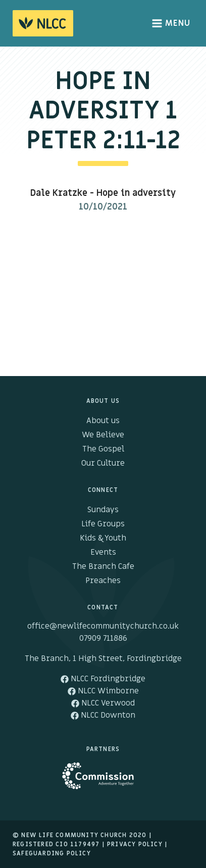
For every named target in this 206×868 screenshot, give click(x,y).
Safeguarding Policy (52, 853)
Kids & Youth (103, 538)
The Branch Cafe (103, 566)
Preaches (103, 581)
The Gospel (103, 449)
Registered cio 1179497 (56, 844)
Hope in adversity (136, 193)
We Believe (103, 435)
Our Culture (103, 463)
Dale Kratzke (59, 193)
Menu (171, 23)
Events (103, 552)
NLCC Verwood (103, 703)
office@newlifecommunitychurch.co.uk (103, 626)
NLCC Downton (103, 715)
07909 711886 (103, 638)
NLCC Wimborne (103, 691)
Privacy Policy (135, 844)
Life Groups (103, 524)
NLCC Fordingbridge (103, 679)
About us (103, 421)
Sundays (103, 510)
